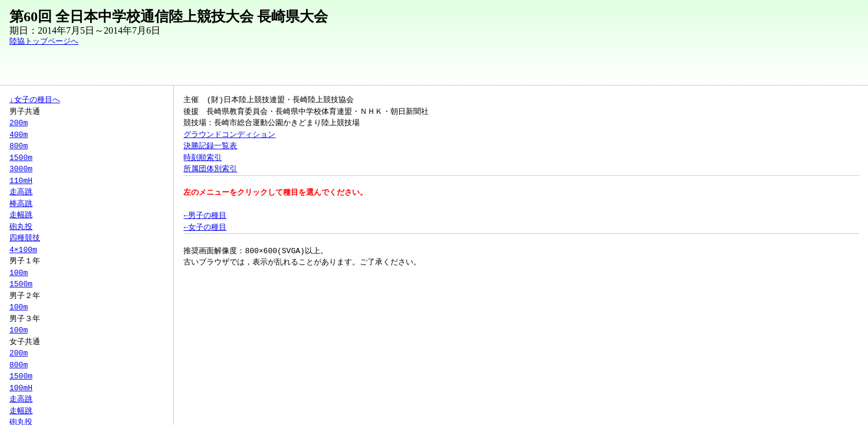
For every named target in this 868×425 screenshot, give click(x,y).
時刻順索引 (203, 158)
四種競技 (25, 238)
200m (19, 123)
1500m (21, 158)
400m (19, 135)
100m (19, 273)
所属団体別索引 (210, 169)
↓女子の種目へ (35, 100)
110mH (21, 181)
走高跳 (21, 192)
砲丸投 (21, 227)
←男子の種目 (205, 215)
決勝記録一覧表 (210, 146)
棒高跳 (21, 204)
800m (19, 146)
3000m (21, 169)
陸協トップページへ (44, 41)
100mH (21, 388)
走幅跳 (21, 215)
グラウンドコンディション (229, 135)
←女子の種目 (205, 227)
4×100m (23, 250)
